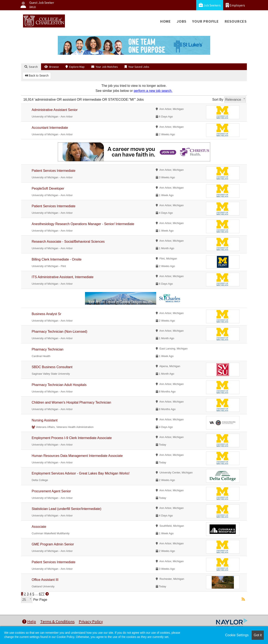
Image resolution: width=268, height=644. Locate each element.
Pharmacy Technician (48, 349)
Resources (236, 21)
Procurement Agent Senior (51, 491)
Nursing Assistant (45, 420)
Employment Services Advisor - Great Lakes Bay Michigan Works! (81, 473)
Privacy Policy (91, 621)
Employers (235, 5)
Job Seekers (210, 5)
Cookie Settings (237, 635)
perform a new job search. (153, 91)
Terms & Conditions (57, 621)
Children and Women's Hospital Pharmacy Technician (71, 402)
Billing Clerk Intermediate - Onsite (57, 259)
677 (42, 594)
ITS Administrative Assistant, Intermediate (62, 277)
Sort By (218, 100)
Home (166, 21)
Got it (258, 635)
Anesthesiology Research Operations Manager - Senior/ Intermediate (83, 224)
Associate (39, 527)
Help (29, 621)
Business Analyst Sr (46, 314)
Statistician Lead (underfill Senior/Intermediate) (66, 509)
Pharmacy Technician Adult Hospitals (59, 385)
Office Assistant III (45, 580)
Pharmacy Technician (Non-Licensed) (59, 332)
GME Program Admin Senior (53, 544)
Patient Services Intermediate (53, 171)
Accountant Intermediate (50, 128)
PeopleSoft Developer (48, 188)
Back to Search (37, 76)
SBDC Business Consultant (52, 367)
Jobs (182, 21)
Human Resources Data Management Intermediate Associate (77, 456)
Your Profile (206, 21)
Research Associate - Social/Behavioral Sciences (68, 242)
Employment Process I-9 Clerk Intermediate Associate (72, 438)
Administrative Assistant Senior (55, 110)
